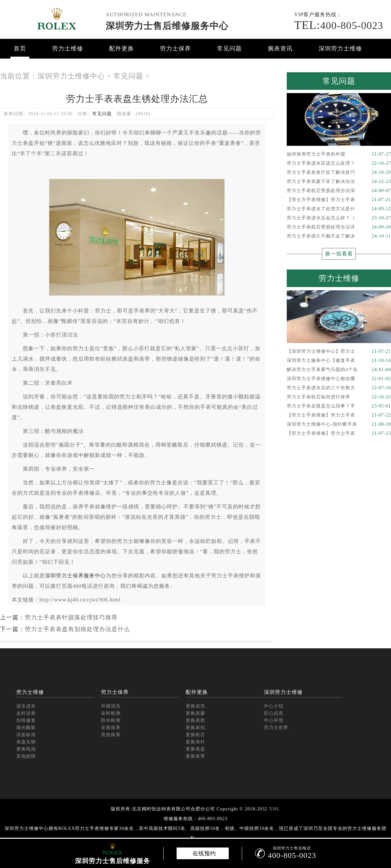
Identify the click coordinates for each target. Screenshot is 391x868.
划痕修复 (26, 720)
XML (274, 809)
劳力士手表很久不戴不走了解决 (339, 236)
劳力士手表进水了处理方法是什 (339, 209)
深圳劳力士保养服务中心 (75, 576)
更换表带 (195, 756)
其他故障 (26, 756)
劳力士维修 (68, 48)
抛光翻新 (26, 728)
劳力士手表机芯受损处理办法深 (339, 191)
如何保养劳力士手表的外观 (339, 154)
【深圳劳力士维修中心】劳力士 (339, 351)
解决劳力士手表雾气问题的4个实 (339, 370)
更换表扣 (195, 728)
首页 (20, 48)
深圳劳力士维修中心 (71, 76)
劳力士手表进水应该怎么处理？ (339, 163)
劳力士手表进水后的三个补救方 (339, 388)
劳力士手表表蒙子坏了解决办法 (339, 182)
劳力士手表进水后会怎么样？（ (339, 218)
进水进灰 (26, 706)
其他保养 (111, 735)
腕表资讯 (280, 48)
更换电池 (26, 749)
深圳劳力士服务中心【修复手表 (339, 361)
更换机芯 (195, 735)
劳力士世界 (276, 728)
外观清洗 (111, 706)
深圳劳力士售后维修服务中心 (167, 26)
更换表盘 (195, 749)
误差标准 (26, 735)
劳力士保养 (175, 48)
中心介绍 (274, 706)
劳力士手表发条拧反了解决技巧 (339, 172)
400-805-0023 (339, 25)
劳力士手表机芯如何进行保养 (339, 397)
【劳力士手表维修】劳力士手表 (339, 415)
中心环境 (274, 720)
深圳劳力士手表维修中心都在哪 (339, 379)
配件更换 (122, 48)
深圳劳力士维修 (340, 48)
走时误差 (26, 713)
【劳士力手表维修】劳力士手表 (339, 200)
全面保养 (111, 728)
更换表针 (195, 742)
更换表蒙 (195, 713)
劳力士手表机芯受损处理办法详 (339, 227)
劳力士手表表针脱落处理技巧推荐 (71, 617)
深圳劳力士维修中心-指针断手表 (339, 424)
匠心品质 (274, 713)
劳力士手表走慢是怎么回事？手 (339, 406)
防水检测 (111, 720)
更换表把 (195, 720)
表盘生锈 (26, 742)
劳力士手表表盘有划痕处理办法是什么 (77, 629)
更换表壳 (195, 706)
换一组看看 (339, 254)
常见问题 (229, 48)
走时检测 (111, 713)
